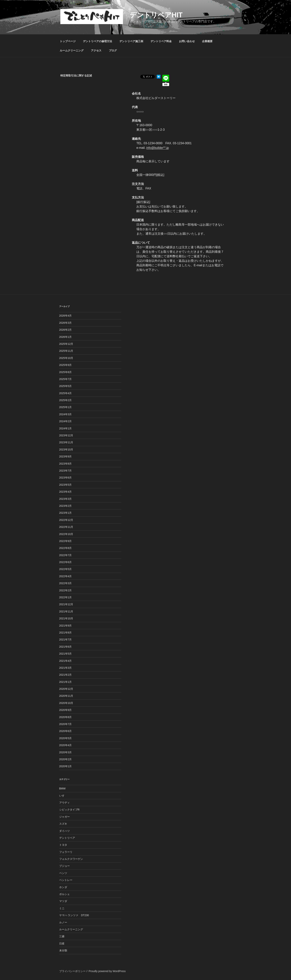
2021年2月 (66, 675)
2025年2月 (66, 400)
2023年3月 (66, 499)
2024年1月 (66, 428)
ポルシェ (64, 894)
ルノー (63, 922)
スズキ (63, 824)
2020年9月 (66, 710)
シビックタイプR (69, 810)
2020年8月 (66, 717)
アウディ (64, 803)
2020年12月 (66, 689)
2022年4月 (66, 576)
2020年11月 (66, 696)
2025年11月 (66, 351)
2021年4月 (66, 661)
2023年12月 (66, 435)
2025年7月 (66, 379)
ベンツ (63, 873)
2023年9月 (66, 456)
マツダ (63, 901)
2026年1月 (66, 337)
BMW (62, 788)
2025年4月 (66, 393)
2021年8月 (66, 633)
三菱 (62, 936)
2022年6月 (66, 562)
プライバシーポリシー (72, 971)
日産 (62, 943)
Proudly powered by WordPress (107, 971)
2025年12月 (66, 344)
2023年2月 (66, 506)
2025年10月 (66, 358)
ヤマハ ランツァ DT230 (74, 915)
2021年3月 (66, 668)
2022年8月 (66, 548)
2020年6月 (66, 731)
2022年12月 (66, 520)
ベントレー (66, 880)
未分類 (63, 950)
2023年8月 (66, 464)
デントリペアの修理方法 (98, 41)
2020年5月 (66, 738)
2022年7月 (66, 555)
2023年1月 (66, 513)
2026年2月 (66, 330)
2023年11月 (66, 442)
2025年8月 (66, 372)
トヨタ (63, 845)
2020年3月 (66, 752)
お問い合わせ (187, 41)
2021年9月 (66, 626)
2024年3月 (66, 414)
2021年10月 (66, 618)
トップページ (68, 41)
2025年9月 (66, 365)
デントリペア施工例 (131, 41)
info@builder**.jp (158, 148)
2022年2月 (66, 590)
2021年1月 (66, 682)
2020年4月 (66, 745)
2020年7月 (66, 724)
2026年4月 (66, 316)
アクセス (96, 50)
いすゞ (63, 796)
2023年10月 (66, 450)
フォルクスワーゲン (71, 859)
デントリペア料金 (161, 41)
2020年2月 (66, 759)
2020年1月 (66, 766)
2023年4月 (66, 492)
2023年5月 (66, 485)
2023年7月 (66, 471)
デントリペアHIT (156, 15)
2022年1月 (66, 597)
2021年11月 (66, 611)
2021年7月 (66, 640)
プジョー (64, 866)
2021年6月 (66, 647)
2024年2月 (66, 421)
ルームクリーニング (72, 50)
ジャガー (64, 817)
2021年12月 (66, 604)
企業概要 (207, 41)
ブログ (113, 50)
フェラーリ (66, 852)
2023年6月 (66, 478)
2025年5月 (66, 386)
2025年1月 (66, 407)
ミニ (62, 908)
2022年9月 (66, 541)
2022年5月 (66, 569)
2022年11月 (66, 527)
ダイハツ (64, 831)
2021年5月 (66, 654)
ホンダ (63, 887)
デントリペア (67, 838)
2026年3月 (66, 323)
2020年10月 (66, 703)
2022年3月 (66, 583)
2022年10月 (66, 534)
